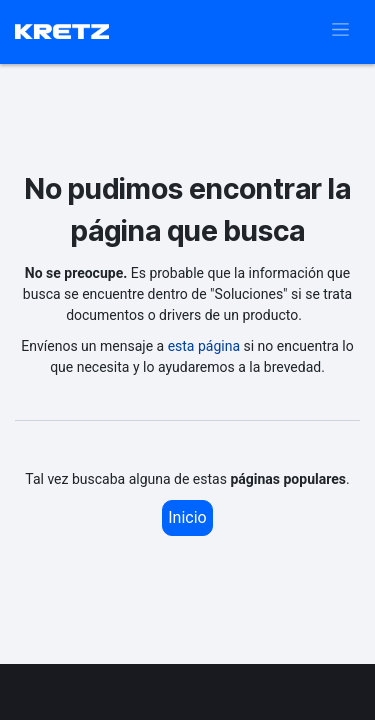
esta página (204, 346)
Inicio (187, 517)
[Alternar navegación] (340, 32)
